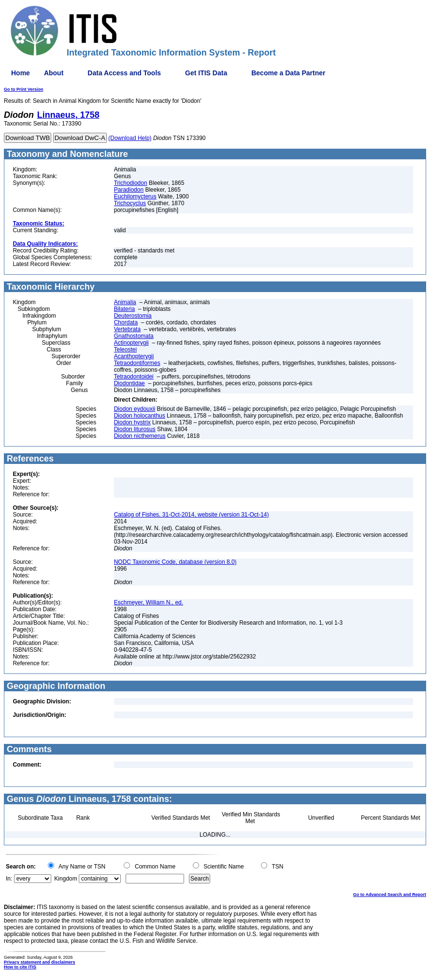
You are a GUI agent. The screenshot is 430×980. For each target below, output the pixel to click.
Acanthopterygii (134, 356)
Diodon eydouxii (135, 409)
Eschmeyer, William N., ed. (149, 602)
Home (21, 73)
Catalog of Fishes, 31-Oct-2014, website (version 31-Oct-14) (192, 515)
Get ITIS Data (206, 73)
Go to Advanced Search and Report (390, 895)
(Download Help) (130, 138)
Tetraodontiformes (137, 363)
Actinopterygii (131, 343)
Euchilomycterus (135, 196)
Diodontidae (129, 383)
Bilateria (124, 309)
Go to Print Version (24, 89)
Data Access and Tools (124, 73)
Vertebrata (127, 329)
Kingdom (65, 879)
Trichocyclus (130, 203)
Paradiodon (129, 190)
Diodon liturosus (135, 429)
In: (9, 879)
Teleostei (125, 350)
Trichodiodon (131, 183)
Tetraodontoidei (134, 377)
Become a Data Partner (288, 73)
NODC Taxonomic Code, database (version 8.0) (175, 562)
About (54, 73)
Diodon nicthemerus (140, 436)
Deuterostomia (133, 316)
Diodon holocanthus (140, 416)
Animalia (125, 302)
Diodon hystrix (132, 422)
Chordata (126, 322)
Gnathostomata (134, 336)
